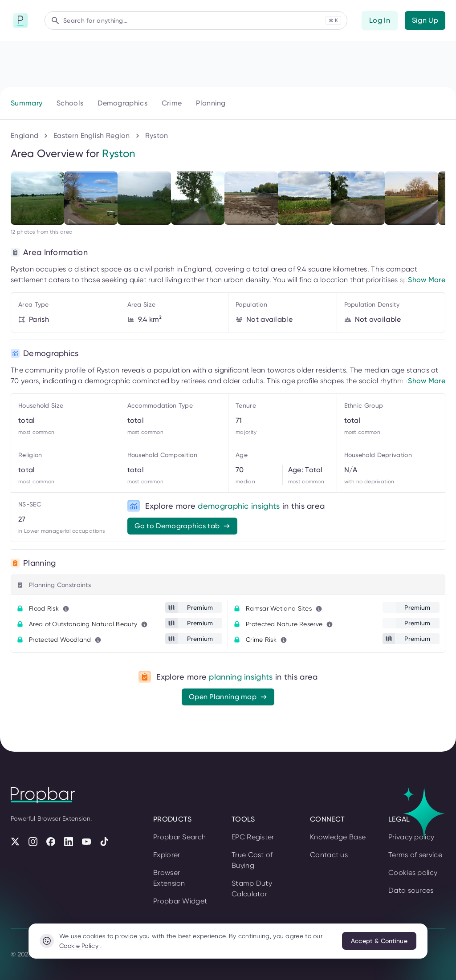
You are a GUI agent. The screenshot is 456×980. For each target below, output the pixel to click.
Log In (380, 20)
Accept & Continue (379, 941)
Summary (26, 103)
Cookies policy (413, 873)
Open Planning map (228, 697)
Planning (211, 103)
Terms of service (415, 855)
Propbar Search (179, 837)
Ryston (157, 136)
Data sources (411, 890)
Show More (427, 280)
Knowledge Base (338, 837)
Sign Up (425, 20)
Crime (172, 103)
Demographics (122, 103)
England (24, 136)
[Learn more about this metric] (66, 609)
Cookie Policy (80, 946)
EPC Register (253, 837)
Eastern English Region (92, 136)
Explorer (167, 855)
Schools (70, 103)
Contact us (329, 855)
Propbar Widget (180, 901)
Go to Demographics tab (183, 526)
